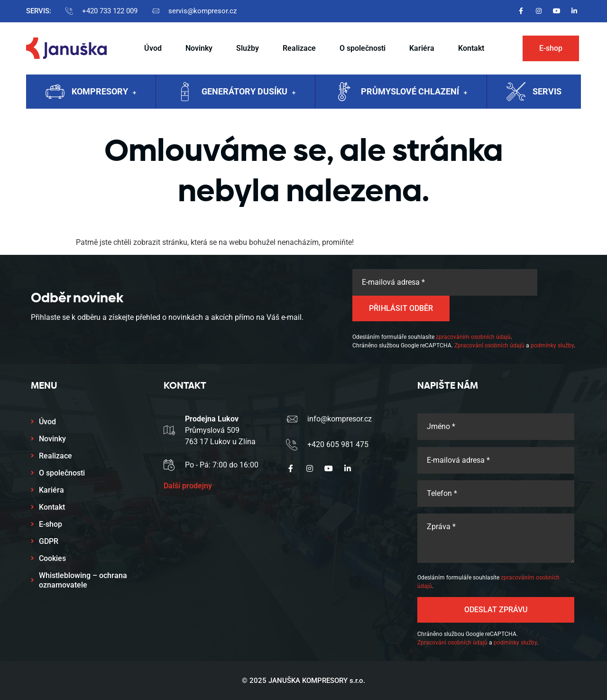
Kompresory (104, 93)
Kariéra (422, 48)
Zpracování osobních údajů (489, 345)
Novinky (199, 48)
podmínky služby (552, 345)
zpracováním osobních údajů (473, 337)
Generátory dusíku (248, 93)
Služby (248, 48)
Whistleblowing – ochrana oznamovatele (83, 580)
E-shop (51, 524)
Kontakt (471, 48)
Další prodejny (188, 486)
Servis (547, 91)
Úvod (153, 48)
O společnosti (363, 48)
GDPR (49, 541)
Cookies (52, 558)
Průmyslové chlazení (414, 93)
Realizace (299, 48)
